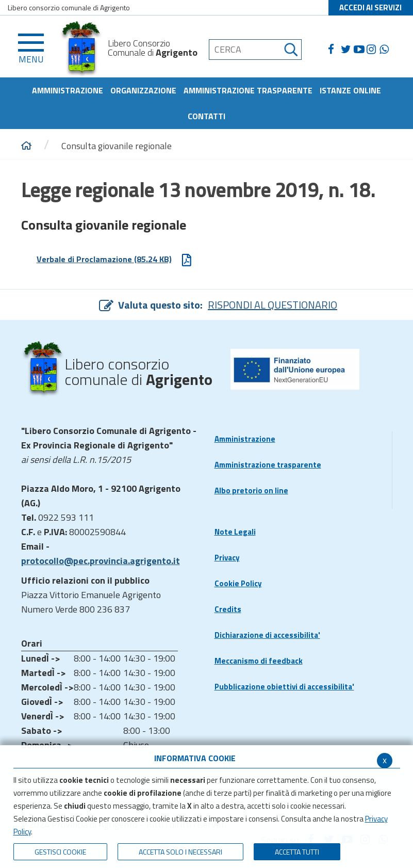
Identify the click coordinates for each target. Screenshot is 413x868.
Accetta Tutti (297, 852)
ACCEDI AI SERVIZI (370, 7)
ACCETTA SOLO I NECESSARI (180, 852)
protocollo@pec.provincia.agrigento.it (101, 561)
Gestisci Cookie (60, 852)
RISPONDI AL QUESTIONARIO (272, 305)
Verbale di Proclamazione (115, 260)
